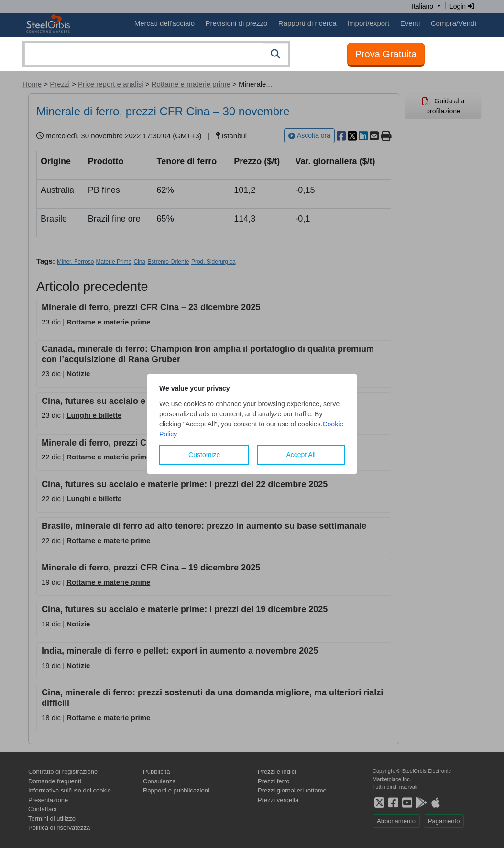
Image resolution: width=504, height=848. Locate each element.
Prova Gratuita (386, 54)
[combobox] (156, 54)
